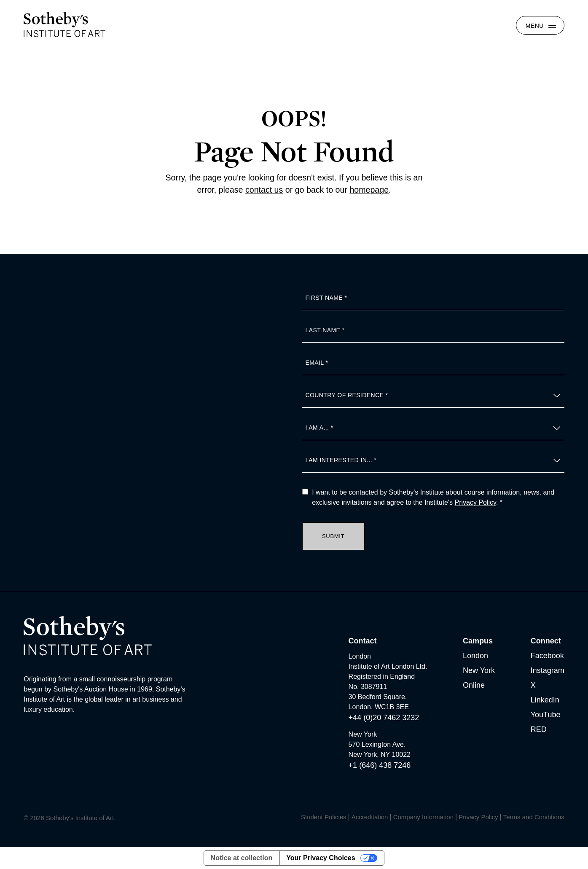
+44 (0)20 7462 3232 (384, 718)
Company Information (423, 817)
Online (474, 685)
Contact (363, 641)
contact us (264, 190)
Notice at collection (242, 858)
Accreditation (370, 817)
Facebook (547, 656)
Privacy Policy (475, 502)
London (475, 656)
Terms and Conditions (534, 817)
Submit (333, 536)
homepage (369, 190)
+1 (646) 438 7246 (380, 765)
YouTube (546, 715)
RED (539, 729)
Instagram (548, 670)
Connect (546, 641)
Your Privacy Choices (321, 858)
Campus (478, 641)
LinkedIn (545, 700)
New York (479, 670)
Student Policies (324, 817)
